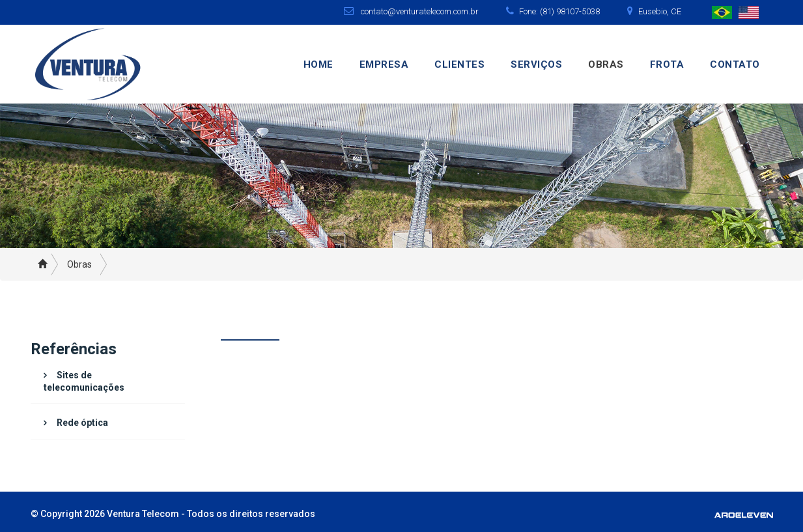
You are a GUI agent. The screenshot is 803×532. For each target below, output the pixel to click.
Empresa (384, 64)
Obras (606, 64)
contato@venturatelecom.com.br (420, 11)
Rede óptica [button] (82, 423)
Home (318, 64)
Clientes (459, 64)
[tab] (108, 382)
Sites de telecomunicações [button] (84, 381)
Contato (735, 64)
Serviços (536, 64)
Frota (667, 64)
